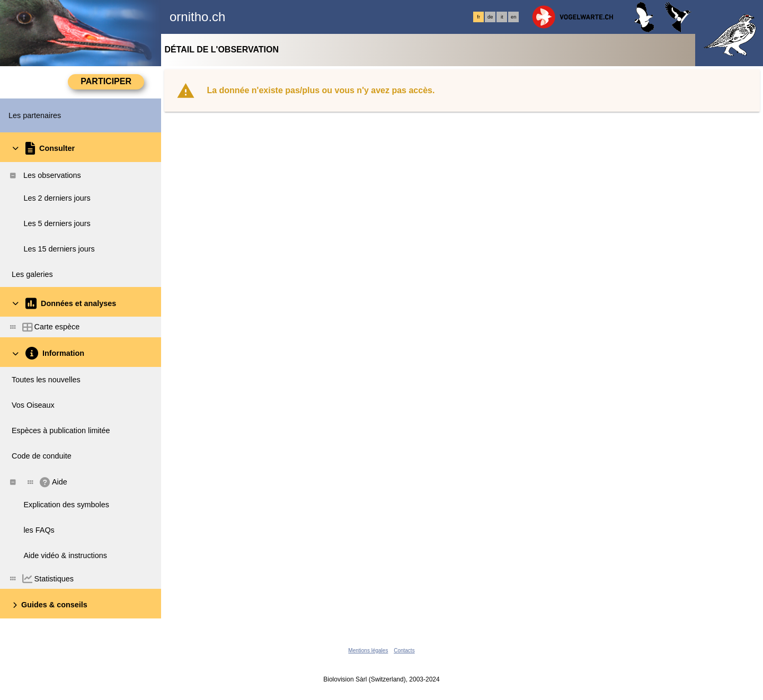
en (513, 17)
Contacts (404, 650)
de (490, 17)
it (502, 17)
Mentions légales (368, 650)
